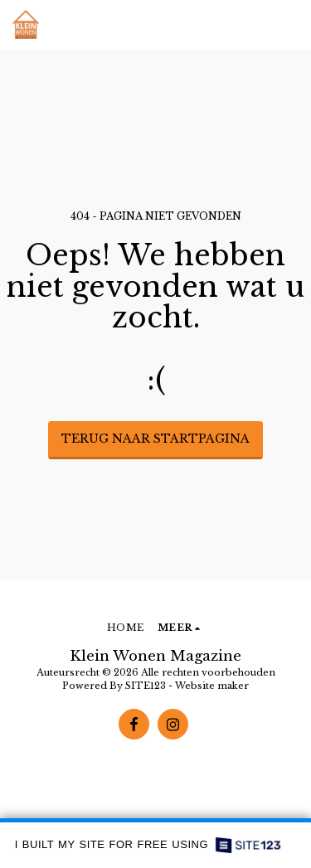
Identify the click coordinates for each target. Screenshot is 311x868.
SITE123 (146, 686)
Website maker (212, 686)
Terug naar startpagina (155, 439)
